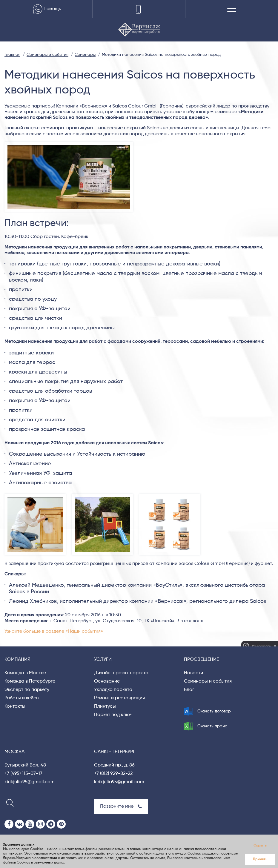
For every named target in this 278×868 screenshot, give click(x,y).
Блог (189, 690)
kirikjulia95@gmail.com (30, 782)
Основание (107, 681)
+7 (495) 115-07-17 (23, 774)
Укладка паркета (113, 690)
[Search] (8, 802)
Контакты (15, 706)
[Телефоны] (139, 9)
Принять (260, 859)
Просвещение (201, 660)
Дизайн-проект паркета (121, 673)
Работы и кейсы (22, 698)
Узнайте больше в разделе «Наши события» (54, 632)
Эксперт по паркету (27, 690)
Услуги (103, 660)
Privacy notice (261, 646)
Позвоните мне (121, 806)
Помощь (46, 9)
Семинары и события (208, 681)
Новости (193, 673)
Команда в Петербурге (30, 681)
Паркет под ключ (113, 715)
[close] (275, 646)
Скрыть (260, 846)
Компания (17, 660)
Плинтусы (105, 706)
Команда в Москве (25, 673)
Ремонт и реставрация (119, 698)
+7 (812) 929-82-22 (113, 774)
